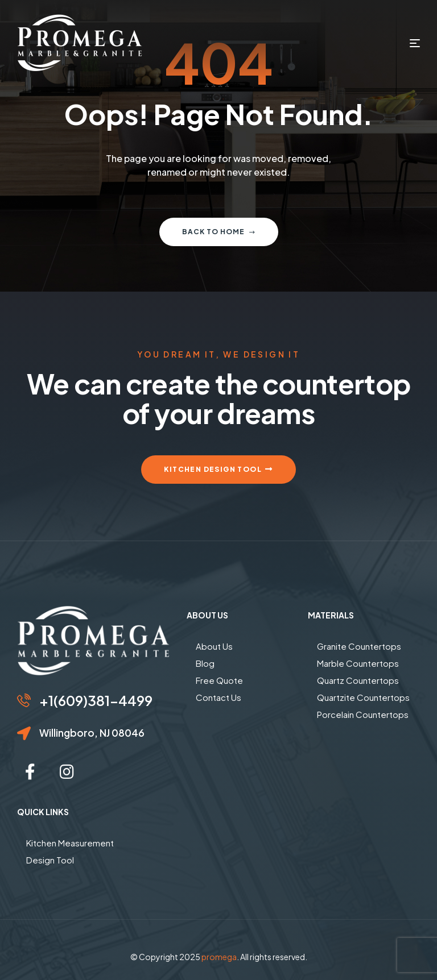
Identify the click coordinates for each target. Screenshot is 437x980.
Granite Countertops (359, 646)
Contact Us (218, 697)
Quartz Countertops (358, 680)
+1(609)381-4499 (96, 700)
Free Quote (219, 680)
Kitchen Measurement (70, 843)
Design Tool (50, 860)
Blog (205, 663)
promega (219, 957)
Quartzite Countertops (363, 697)
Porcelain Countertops (363, 714)
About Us (214, 646)
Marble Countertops (358, 663)
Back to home (219, 232)
